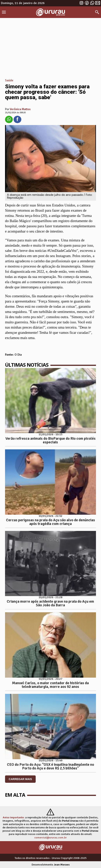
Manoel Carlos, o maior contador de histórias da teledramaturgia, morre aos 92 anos (50, 685)
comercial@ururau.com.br (50, 837)
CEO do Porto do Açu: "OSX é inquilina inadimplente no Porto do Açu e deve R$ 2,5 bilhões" (50, 766)
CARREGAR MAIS (20, 779)
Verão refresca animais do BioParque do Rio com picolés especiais (50, 440)
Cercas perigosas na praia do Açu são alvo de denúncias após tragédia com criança (50, 522)
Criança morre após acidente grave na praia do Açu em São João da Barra (50, 603)
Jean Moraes (62, 865)
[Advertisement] (50, 47)
